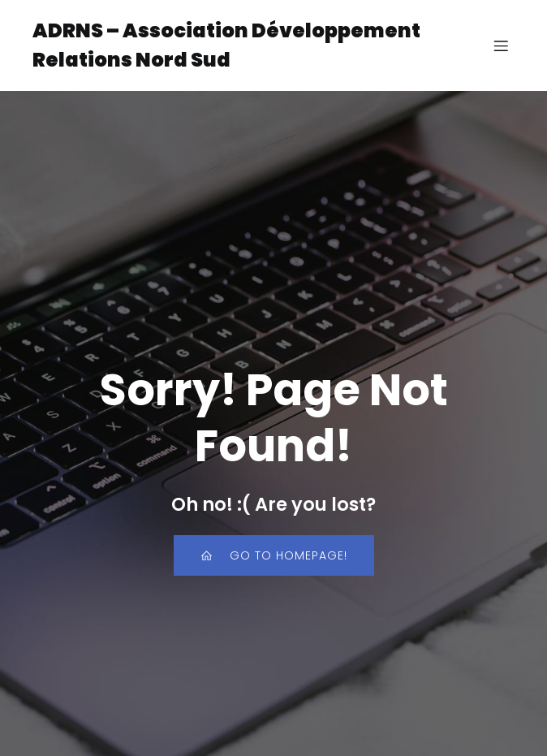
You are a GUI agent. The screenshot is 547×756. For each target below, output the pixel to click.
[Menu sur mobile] (501, 45)
